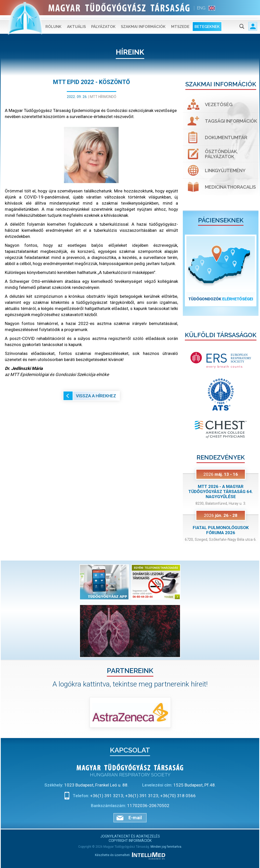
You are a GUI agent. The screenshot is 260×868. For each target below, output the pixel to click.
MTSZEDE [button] (180, 23)
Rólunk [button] (53, 23)
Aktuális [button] (76, 23)
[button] (189, 271)
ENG (201, 8)
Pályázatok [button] (103, 23)
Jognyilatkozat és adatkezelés (130, 836)
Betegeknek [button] (207, 23)
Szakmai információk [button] (143, 23)
